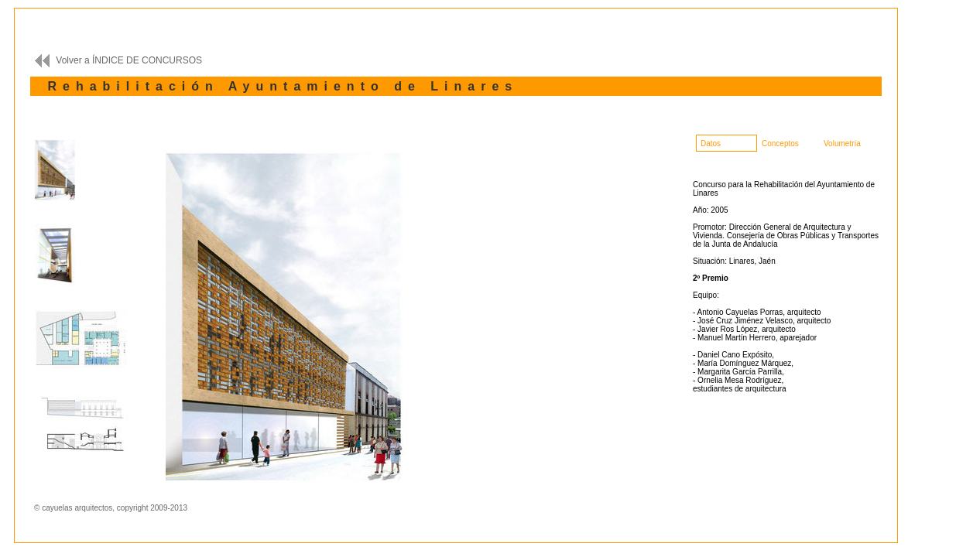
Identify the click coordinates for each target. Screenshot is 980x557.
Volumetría (842, 144)
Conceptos (780, 144)
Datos (711, 144)
